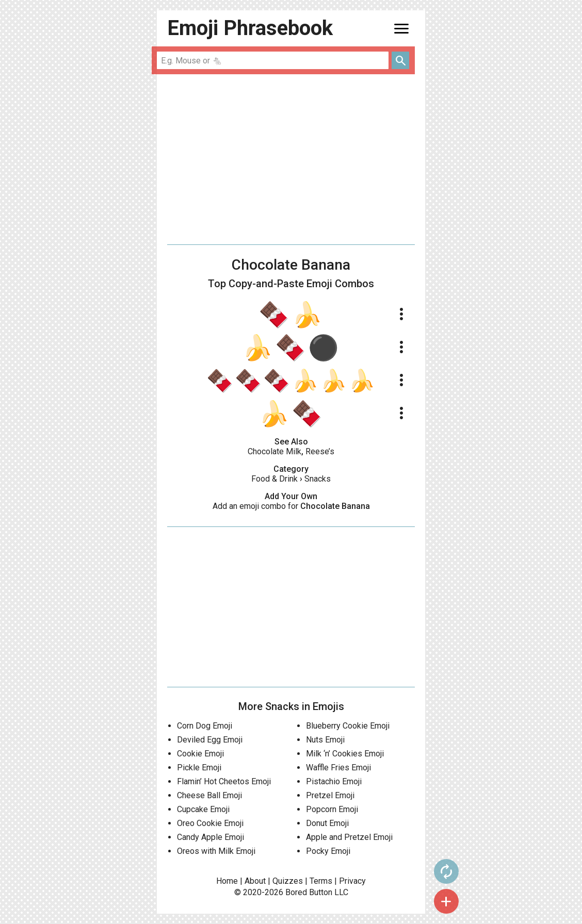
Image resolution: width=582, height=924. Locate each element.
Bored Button (309, 892)
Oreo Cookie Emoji (210, 823)
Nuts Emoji (325, 740)
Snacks (318, 479)
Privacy (352, 881)
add (446, 901)
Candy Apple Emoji (211, 837)
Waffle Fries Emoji (338, 768)
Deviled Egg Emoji (210, 740)
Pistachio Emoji (334, 781)
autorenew (446, 871)
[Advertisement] (291, 159)
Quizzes (288, 881)
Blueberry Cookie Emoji (348, 726)
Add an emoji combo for (291, 506)
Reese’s (320, 451)
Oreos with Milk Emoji (216, 851)
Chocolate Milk (274, 451)
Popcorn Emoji (332, 809)
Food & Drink (274, 479)
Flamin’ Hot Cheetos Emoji (224, 781)
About (255, 881)
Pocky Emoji (328, 851)
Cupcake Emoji (203, 809)
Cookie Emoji (200, 754)
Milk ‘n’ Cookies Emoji (345, 754)
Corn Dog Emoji (205, 726)
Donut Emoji (327, 823)
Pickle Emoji (199, 768)
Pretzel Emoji (330, 795)
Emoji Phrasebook (250, 28)
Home (227, 881)
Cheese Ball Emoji (209, 795)
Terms (321, 881)
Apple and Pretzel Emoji (349, 837)
